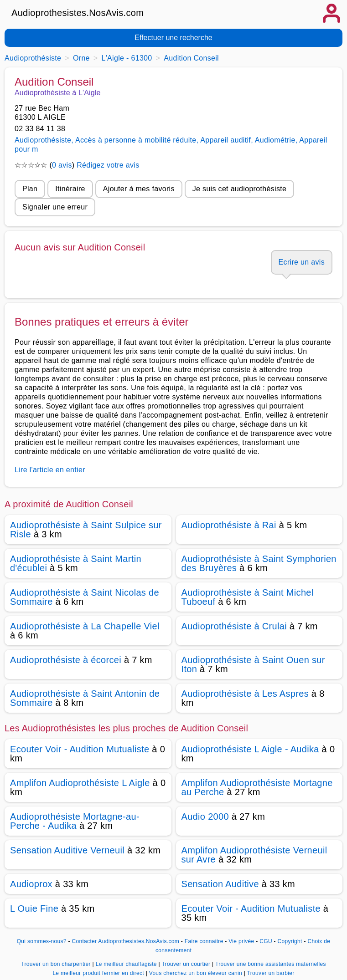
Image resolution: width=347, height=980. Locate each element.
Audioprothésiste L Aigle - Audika (250, 749)
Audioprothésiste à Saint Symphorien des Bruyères (259, 563)
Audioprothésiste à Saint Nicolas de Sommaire (85, 597)
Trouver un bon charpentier (57, 964)
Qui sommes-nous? (42, 941)
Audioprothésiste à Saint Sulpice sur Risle (86, 530)
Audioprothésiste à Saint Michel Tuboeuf (248, 597)
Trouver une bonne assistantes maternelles (271, 964)
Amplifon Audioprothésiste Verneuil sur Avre (254, 855)
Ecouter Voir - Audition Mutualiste (80, 749)
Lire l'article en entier (50, 470)
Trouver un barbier (271, 973)
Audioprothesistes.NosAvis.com (78, 13)
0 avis (62, 165)
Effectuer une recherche (173, 38)
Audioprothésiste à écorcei (66, 660)
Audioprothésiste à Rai (229, 525)
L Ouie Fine (34, 909)
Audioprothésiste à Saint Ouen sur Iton (253, 664)
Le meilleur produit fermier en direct (99, 973)
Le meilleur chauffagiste (127, 964)
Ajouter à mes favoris (139, 189)
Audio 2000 (205, 817)
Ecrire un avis (302, 262)
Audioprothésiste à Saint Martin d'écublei (76, 563)
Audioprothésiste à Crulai (234, 626)
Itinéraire (70, 189)
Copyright (291, 941)
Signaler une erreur (55, 207)
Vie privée (241, 941)
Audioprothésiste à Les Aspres (245, 694)
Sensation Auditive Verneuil (67, 850)
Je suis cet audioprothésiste (239, 189)
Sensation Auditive (220, 884)
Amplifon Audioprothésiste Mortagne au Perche (257, 787)
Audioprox (31, 884)
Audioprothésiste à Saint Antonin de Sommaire (85, 698)
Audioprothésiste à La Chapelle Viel (85, 626)
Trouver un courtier (187, 964)
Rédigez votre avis (108, 165)
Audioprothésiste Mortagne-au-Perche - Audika (75, 821)
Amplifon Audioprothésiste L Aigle (80, 783)
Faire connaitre (204, 941)
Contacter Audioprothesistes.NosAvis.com (125, 941)
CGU (266, 941)
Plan (30, 189)
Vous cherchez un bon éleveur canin (197, 973)
